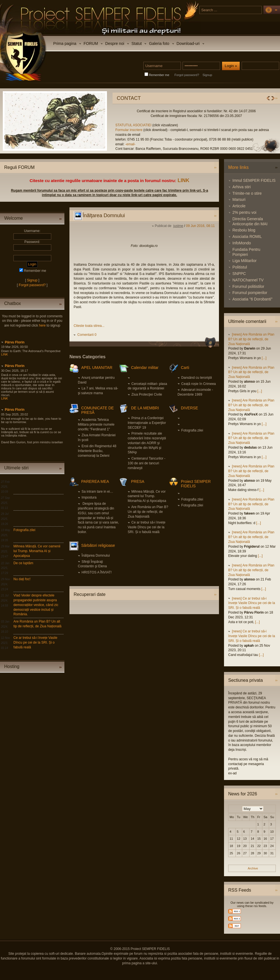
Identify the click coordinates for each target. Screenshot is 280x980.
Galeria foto (159, 43)
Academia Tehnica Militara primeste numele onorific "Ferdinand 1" (96, 424)
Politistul (240, 267)
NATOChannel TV (248, 280)
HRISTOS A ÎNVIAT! (97, 572)
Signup (207, 75)
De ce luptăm (23, 563)
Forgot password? (187, 75)
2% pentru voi (244, 212)
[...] (264, 358)
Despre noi (115, 43)
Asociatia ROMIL (247, 237)
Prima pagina (65, 43)
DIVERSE (189, 408)
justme (178, 226)
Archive (253, 868)
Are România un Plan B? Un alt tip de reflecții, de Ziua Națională (148, 512)
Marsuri (239, 199)
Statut (137, 43)
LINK (183, 180)
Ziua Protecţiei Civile (147, 394)
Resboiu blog (244, 230)
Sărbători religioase (98, 545)
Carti (185, 368)
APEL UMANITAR (97, 368)
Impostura (89, 497)
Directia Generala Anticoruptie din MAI (250, 221)
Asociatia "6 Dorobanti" (252, 299)
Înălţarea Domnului (96, 556)
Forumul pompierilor (250, 293)
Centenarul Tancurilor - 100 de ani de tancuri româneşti (147, 463)
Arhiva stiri (242, 187)
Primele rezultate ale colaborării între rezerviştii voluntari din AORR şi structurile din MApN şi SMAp (147, 443)
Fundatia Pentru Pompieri (246, 252)
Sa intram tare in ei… (97, 492)
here (42, 325)
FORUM (91, 43)
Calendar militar (145, 368)
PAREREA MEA (95, 481)
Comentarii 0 (87, 335)
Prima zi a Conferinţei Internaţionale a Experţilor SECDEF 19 (147, 423)
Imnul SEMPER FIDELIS (254, 180)
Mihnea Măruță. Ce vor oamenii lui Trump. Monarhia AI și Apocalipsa (37, 551)
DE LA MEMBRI (145, 408)
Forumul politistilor (248, 286)
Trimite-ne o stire (247, 193)
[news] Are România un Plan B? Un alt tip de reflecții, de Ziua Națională (251, 339)
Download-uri (188, 43)
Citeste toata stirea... (89, 326)
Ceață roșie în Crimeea (198, 384)
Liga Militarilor (244, 261)
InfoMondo (242, 243)
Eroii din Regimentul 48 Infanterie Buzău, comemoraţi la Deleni (97, 451)
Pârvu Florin (15, 342)
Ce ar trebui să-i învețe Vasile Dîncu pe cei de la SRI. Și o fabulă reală (35, 642)
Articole (239, 206)
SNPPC (239, 274)
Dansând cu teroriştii (196, 378)
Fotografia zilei (24, 530)
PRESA (138, 481)
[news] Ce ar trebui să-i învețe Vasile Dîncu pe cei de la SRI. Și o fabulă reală (252, 603)
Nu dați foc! (22, 579)
